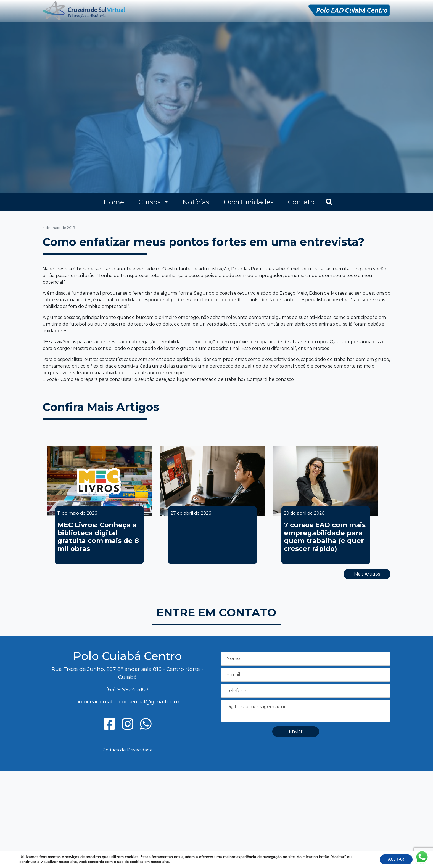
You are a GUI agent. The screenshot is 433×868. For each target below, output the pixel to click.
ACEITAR (396, 859)
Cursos (150, 202)
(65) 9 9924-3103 (127, 689)
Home (114, 202)
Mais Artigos (367, 574)
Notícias (196, 202)
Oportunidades (249, 202)
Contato (301, 202)
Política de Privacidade (128, 750)
